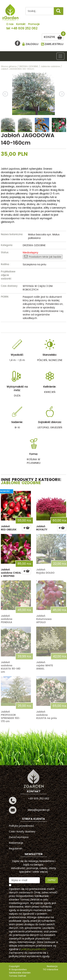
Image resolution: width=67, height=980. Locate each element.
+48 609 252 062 (24, 29)
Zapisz (52, 880)
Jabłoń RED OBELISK (9, 528)
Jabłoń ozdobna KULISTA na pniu (47, 715)
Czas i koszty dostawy (22, 832)
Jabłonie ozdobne (21, 483)
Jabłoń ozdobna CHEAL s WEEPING (11, 573)
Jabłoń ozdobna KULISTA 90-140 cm (11, 667)
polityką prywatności (34, 949)
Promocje (34, 24)
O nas (10, 24)
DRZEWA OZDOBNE (34, 245)
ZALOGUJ (32, 44)
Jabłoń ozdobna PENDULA (7, 619)
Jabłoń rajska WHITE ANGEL (45, 666)
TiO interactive (50, 970)
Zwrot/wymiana (19, 837)
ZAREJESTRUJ (54, 44)
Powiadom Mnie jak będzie (43, 257)
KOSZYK (54, 36)
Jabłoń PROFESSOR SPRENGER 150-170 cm (11, 717)
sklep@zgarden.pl (38, 810)
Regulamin (16, 849)
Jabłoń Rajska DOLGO (45, 571)
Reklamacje (16, 843)
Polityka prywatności (21, 826)
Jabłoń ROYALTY (42, 528)
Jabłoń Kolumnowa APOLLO (44, 619)
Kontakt (21, 24)
